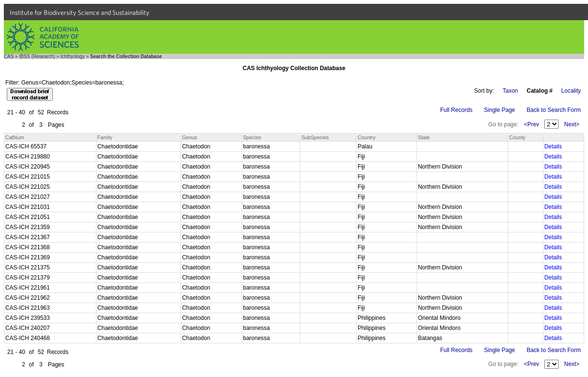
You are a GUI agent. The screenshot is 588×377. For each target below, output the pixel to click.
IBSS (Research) (37, 56)
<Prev (532, 124)
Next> (572, 124)
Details (553, 146)
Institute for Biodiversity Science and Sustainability (80, 12)
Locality (571, 91)
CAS (9, 56)
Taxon (510, 91)
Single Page (500, 110)
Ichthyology (73, 56)
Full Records (456, 110)
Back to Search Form (554, 110)
